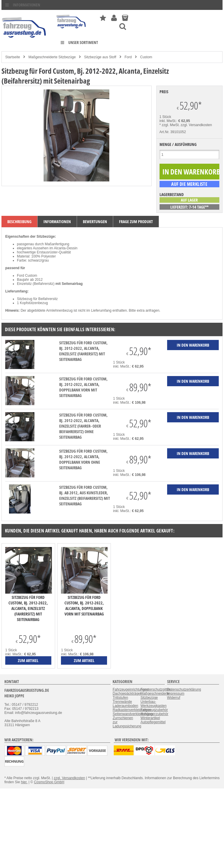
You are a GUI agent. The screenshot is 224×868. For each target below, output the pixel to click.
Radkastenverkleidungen (132, 710)
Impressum (176, 694)
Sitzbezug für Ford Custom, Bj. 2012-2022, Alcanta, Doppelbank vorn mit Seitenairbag (83, 387)
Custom (146, 57)
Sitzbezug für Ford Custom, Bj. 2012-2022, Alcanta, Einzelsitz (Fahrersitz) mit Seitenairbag (83, 351)
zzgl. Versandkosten (196, 125)
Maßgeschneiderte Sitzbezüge (52, 57)
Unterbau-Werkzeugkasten (154, 704)
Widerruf (174, 698)
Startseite (13, 57)
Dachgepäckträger (127, 694)
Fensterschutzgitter (155, 689)
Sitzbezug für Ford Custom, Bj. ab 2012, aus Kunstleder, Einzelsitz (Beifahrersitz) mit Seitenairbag (85, 495)
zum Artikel (28, 660)
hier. (24, 782)
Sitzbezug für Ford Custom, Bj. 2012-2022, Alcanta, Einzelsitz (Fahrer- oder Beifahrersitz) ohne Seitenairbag (83, 426)
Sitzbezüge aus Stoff (100, 57)
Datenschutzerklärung (184, 689)
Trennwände (122, 702)
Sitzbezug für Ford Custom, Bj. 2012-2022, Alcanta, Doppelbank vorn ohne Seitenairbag (83, 459)
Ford (128, 57)
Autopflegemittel (153, 722)
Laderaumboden (125, 706)
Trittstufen (120, 698)
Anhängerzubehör (154, 714)
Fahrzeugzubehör (154, 710)
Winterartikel (150, 718)
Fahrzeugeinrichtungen (131, 689)
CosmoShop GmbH (49, 782)
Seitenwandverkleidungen (133, 714)
